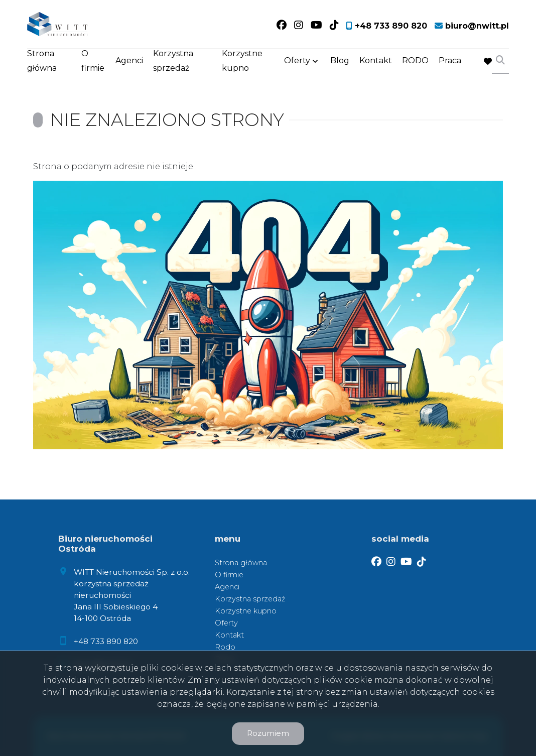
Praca (450, 61)
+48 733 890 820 (106, 641)
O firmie (93, 61)
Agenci (129, 61)
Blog (340, 61)
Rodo (225, 647)
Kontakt (376, 61)
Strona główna (42, 61)
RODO (415, 61)
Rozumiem (268, 733)
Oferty (297, 61)
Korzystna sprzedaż (173, 61)
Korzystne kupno (242, 61)
